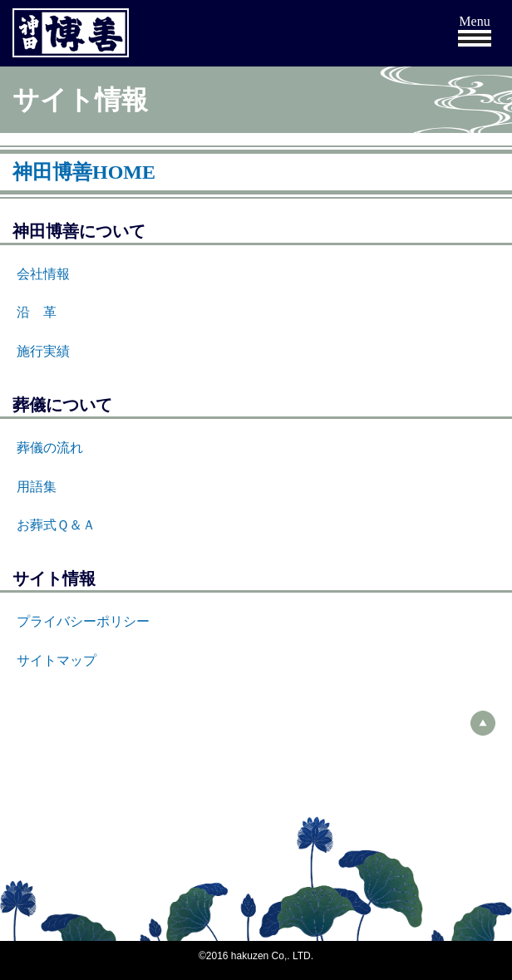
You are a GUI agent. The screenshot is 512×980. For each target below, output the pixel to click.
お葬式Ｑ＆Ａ (56, 525)
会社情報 (43, 274)
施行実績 (43, 351)
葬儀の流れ (50, 448)
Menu (474, 21)
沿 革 (37, 312)
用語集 (37, 487)
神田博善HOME (84, 172)
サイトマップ (57, 660)
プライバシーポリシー (83, 621)
